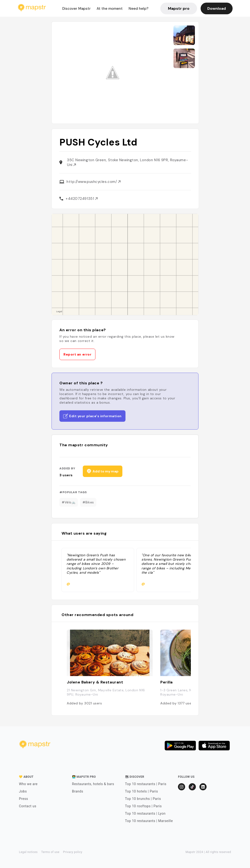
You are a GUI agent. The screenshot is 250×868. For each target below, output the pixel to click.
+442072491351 (82, 199)
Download (217, 8)
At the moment (110, 9)
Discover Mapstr (76, 9)
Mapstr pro (179, 8)
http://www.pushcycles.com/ (94, 182)
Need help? (138, 9)
